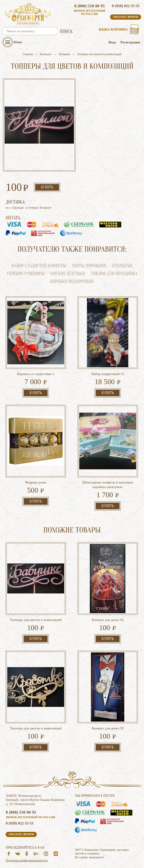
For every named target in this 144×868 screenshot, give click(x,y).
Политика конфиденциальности (27, 860)
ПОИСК (66, 32)
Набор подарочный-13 (108, 374)
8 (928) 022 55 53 (126, 6)
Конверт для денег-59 (108, 728)
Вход (112, 42)
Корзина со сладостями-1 (36, 374)
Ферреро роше (36, 482)
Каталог (46, 54)
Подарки (64, 54)
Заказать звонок (126, 17)
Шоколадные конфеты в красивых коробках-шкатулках (108, 485)
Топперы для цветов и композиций (36, 620)
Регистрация (130, 42)
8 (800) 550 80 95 (90, 6)
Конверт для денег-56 (108, 620)
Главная (28, 54)
